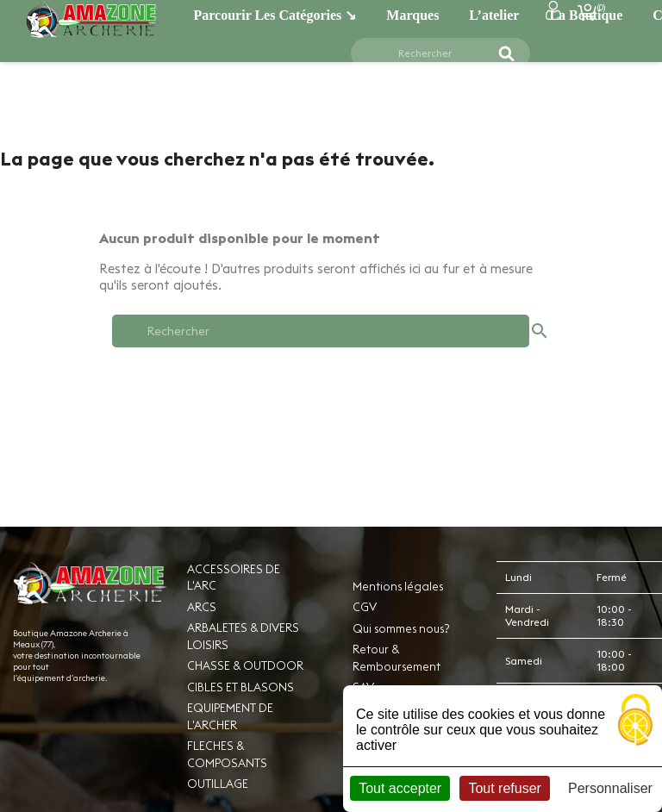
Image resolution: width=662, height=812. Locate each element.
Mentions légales (398, 586)
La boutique (586, 15)
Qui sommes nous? (401, 628)
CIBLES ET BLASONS (240, 687)
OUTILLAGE (218, 784)
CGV (365, 607)
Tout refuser (504, 788)
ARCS (202, 607)
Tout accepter (400, 788)
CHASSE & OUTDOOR (245, 665)
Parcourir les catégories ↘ (275, 15)
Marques (412, 15)
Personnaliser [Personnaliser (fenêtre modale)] (610, 788)
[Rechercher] (430, 53)
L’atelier (494, 15)
